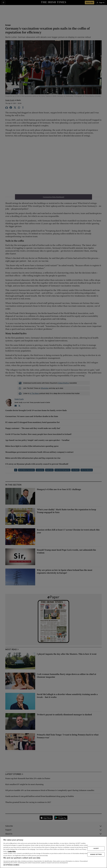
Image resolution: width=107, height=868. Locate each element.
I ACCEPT (96, 848)
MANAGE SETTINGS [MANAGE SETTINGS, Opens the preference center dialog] (96, 854)
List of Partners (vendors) (11, 865)
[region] (53, 852)
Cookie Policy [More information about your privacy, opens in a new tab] (12, 851)
